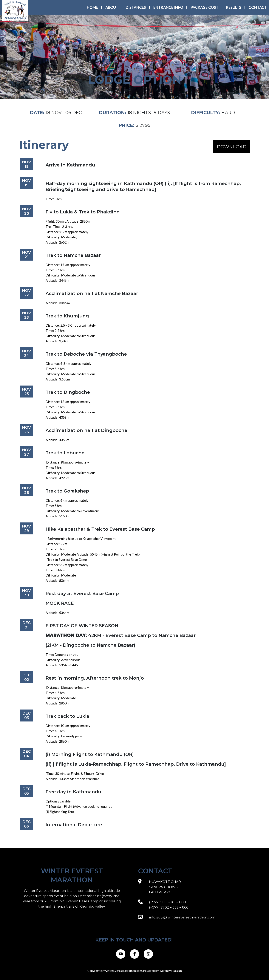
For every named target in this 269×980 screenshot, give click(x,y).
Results (234, 7)
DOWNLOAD (232, 147)
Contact (258, 7)
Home (92, 7)
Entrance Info (168, 7)
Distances (136, 7)
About (112, 7)
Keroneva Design (171, 971)
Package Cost (204, 7)
